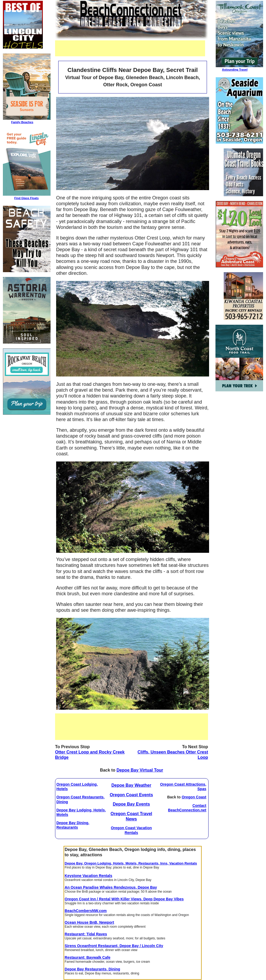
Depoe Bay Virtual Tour (140, 770)
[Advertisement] (130, 48)
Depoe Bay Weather (131, 785)
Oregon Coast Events (131, 795)
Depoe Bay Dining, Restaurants (73, 825)
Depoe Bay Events (131, 804)
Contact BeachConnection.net (187, 808)
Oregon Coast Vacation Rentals (131, 830)
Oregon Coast (194, 797)
